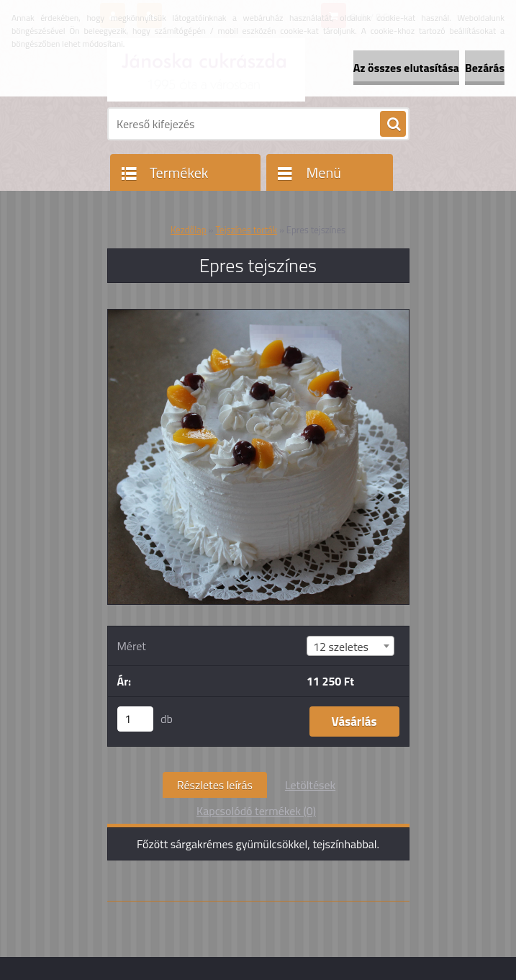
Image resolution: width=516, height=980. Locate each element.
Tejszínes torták (246, 230)
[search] (393, 125)
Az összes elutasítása (406, 68)
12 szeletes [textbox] (341, 647)
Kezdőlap (189, 230)
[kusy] (135, 719)
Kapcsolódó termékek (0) (256, 811)
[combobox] (350, 646)
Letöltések (310, 785)
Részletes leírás (215, 785)
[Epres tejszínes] (258, 315)
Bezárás (485, 68)
